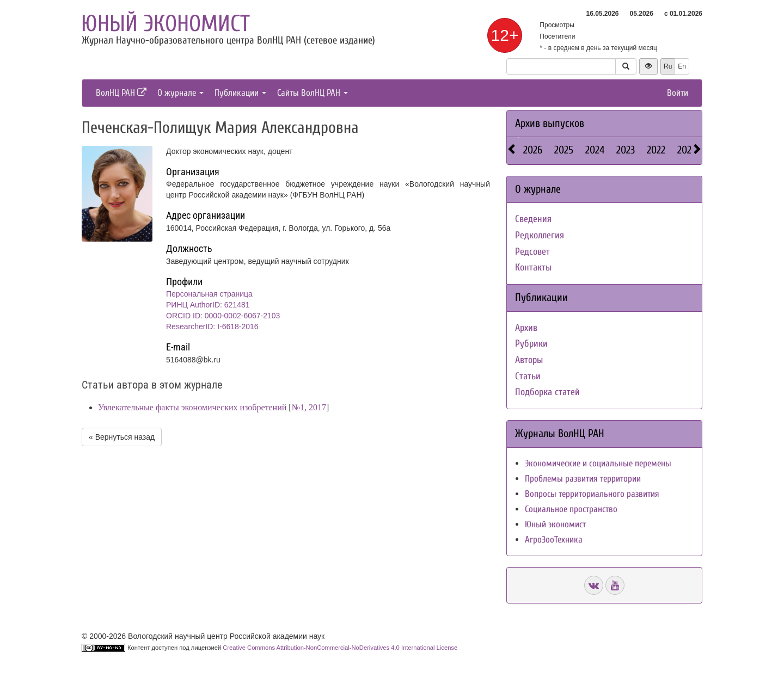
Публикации (240, 93)
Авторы (529, 360)
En (682, 66)
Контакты (533, 267)
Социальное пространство (571, 509)
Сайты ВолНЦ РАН (313, 93)
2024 (595, 150)
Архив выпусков (550, 123)
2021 (686, 150)
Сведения (533, 219)
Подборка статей (547, 392)
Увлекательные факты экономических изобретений (192, 407)
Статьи (528, 376)
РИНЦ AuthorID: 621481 (208, 305)
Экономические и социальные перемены (598, 463)
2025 (564, 150)
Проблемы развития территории (583, 479)
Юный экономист (166, 24)
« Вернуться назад (122, 437)
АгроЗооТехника (554, 540)
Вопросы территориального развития (592, 494)
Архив (526, 328)
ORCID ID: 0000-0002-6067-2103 (223, 316)
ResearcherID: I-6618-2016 (212, 327)
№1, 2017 (309, 407)
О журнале (180, 93)
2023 (626, 150)
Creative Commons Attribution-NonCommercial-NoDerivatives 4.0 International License (340, 648)
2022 (656, 150)
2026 (533, 150)
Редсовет (532, 252)
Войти (678, 93)
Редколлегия (540, 235)
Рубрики (531, 344)
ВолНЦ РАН (121, 93)
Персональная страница (209, 294)
